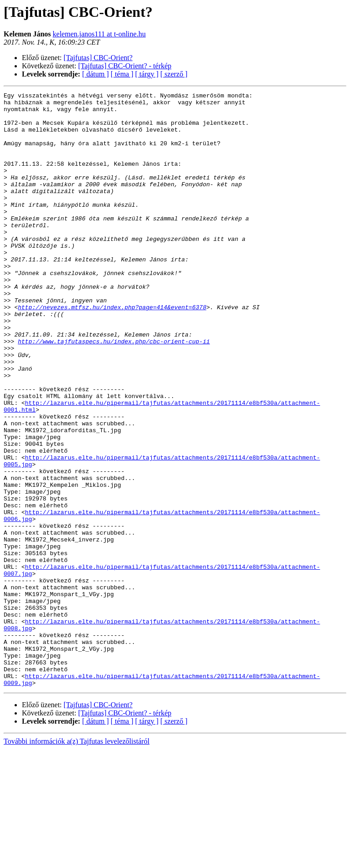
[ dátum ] (95, 74)
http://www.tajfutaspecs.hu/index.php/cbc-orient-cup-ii (114, 392)
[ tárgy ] (147, 74)
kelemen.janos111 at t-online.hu (99, 34)
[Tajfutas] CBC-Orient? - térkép (125, 66)
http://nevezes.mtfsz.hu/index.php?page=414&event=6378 (112, 351)
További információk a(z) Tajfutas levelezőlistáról (77, 860)
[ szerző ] (174, 74)
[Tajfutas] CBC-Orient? (98, 58)
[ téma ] (122, 74)
